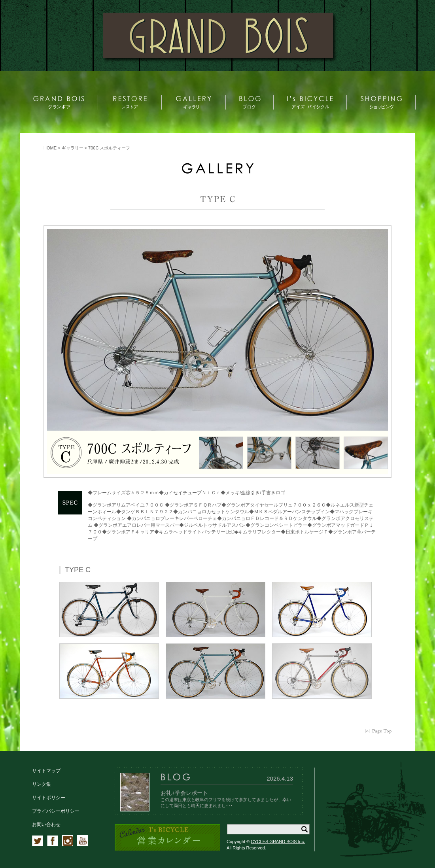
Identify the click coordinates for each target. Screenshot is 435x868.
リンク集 (42, 784)
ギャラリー (73, 148)
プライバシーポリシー (56, 811)
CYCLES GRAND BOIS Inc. (278, 842)
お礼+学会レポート (184, 793)
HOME (50, 148)
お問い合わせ (46, 825)
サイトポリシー (49, 798)
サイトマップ (46, 771)
